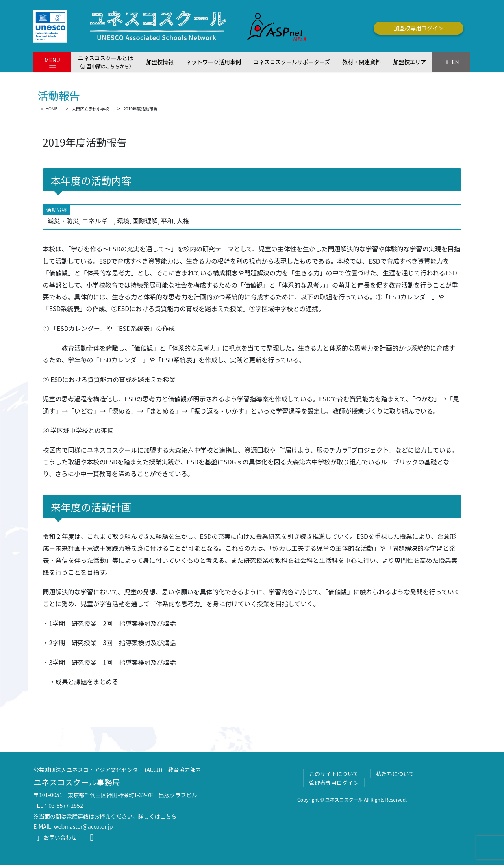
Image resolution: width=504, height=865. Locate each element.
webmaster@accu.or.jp (83, 826)
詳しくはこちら (157, 816)
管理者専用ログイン (334, 783)
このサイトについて (334, 774)
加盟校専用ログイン (419, 28)
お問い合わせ (55, 837)
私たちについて (395, 774)
